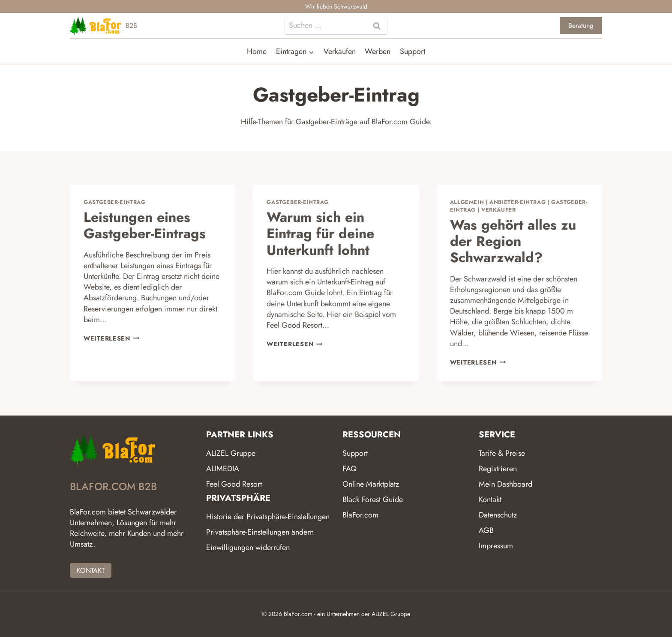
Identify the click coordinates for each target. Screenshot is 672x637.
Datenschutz (498, 515)
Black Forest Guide (373, 499)
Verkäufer (499, 210)
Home (257, 51)
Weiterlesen (112, 338)
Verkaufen (340, 51)
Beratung (581, 25)
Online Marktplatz (371, 484)
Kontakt (490, 499)
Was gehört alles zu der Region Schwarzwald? (513, 241)
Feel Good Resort (234, 484)
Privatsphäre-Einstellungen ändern (260, 532)
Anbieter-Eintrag (517, 202)
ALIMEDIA (223, 469)
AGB (486, 530)
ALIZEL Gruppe (231, 453)
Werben (378, 51)
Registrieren (498, 469)
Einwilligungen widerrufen (248, 547)
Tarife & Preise (502, 453)
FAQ (349, 469)
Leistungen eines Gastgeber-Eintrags (145, 225)
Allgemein (467, 202)
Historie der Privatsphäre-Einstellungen (268, 517)
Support (412, 51)
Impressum (496, 546)
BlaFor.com (360, 515)
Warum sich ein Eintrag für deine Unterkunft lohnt (320, 234)
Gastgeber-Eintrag (115, 202)
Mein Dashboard (505, 484)
